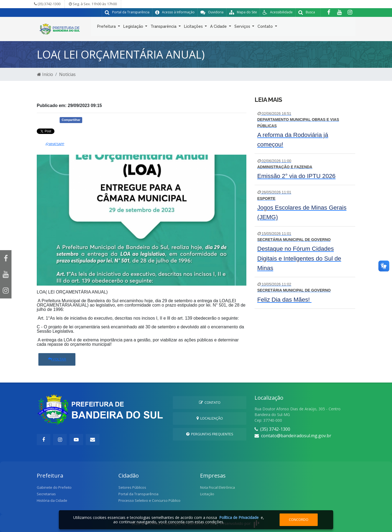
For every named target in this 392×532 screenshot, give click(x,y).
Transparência (164, 27)
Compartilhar (71, 120)
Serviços (243, 27)
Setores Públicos (132, 487)
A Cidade (219, 27)
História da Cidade (52, 500)
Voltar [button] (57, 359)
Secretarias (46, 494)
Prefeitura (107, 27)
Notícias (67, 74)
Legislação (134, 27)
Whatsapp (55, 144)
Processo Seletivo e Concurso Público (149, 500)
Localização (210, 418)
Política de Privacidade (239, 517)
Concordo (299, 519)
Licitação (207, 494)
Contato (266, 27)
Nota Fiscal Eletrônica (218, 487)
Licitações (194, 27)
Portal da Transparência (138, 494)
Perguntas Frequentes (210, 434)
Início (45, 74)
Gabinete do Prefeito (54, 487)
